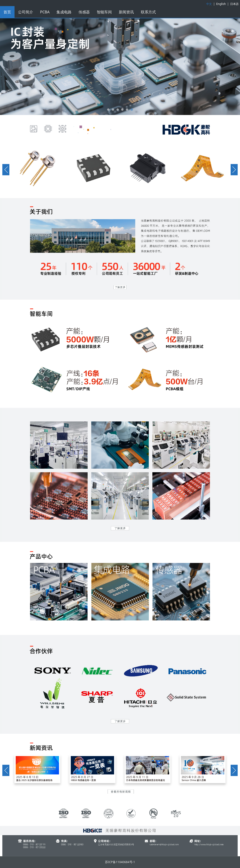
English (221, 4)
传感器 (84, 12)
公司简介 (26, 12)
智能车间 (104, 12)
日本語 (234, 4)
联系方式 (148, 12)
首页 (7, 12)
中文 (209, 4)
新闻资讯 (126, 12)
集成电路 (64, 12)
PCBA (45, 12)
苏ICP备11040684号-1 (120, 862)
